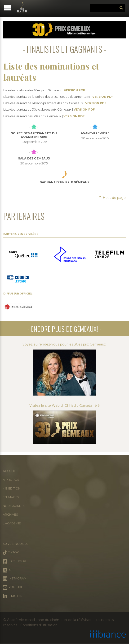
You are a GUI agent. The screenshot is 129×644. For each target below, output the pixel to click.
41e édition (12, 488)
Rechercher (121, 8)
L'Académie (12, 523)
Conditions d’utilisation (39, 625)
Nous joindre (14, 506)
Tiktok (11, 553)
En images (11, 497)
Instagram (15, 579)
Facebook (14, 561)
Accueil (9, 471)
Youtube (13, 588)
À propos (11, 480)
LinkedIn (13, 596)
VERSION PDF (74, 90)
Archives (10, 515)
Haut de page (112, 198)
